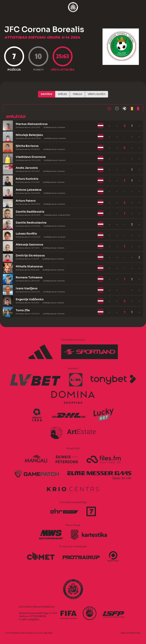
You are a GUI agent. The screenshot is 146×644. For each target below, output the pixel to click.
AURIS (138, 633)
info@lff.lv (34, 619)
